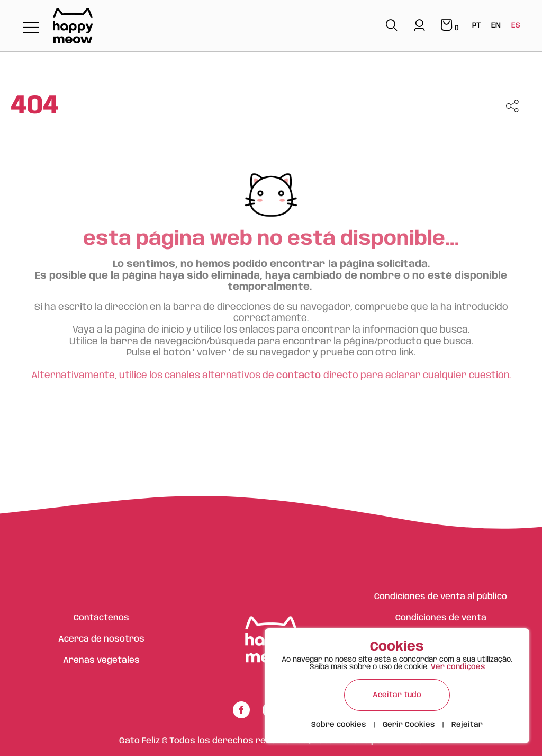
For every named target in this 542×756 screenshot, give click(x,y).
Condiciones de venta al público (441, 597)
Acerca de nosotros (101, 639)
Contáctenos (101, 618)
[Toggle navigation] (31, 28)
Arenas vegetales (101, 660)
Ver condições (458, 667)
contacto (300, 376)
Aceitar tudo (397, 695)
